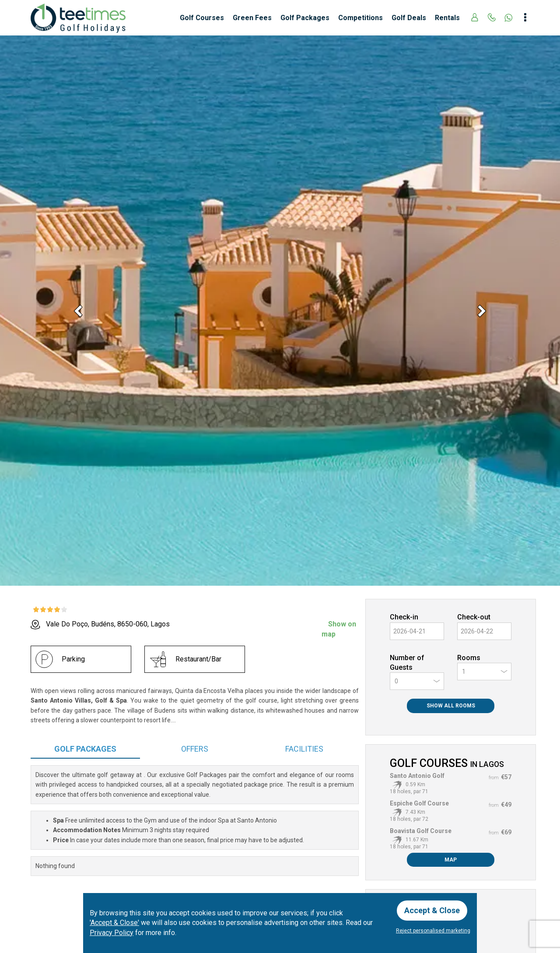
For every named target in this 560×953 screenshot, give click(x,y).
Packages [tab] (85, 749)
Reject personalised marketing (433, 931)
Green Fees (252, 18)
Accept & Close (432, 910)
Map (451, 860)
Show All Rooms (451, 706)
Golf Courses (202, 18)
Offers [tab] (195, 749)
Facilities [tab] (304, 749)
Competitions (360, 18)
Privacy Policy (112, 933)
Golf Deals (409, 18)
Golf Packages (305, 18)
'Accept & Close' (114, 923)
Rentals (447, 18)
